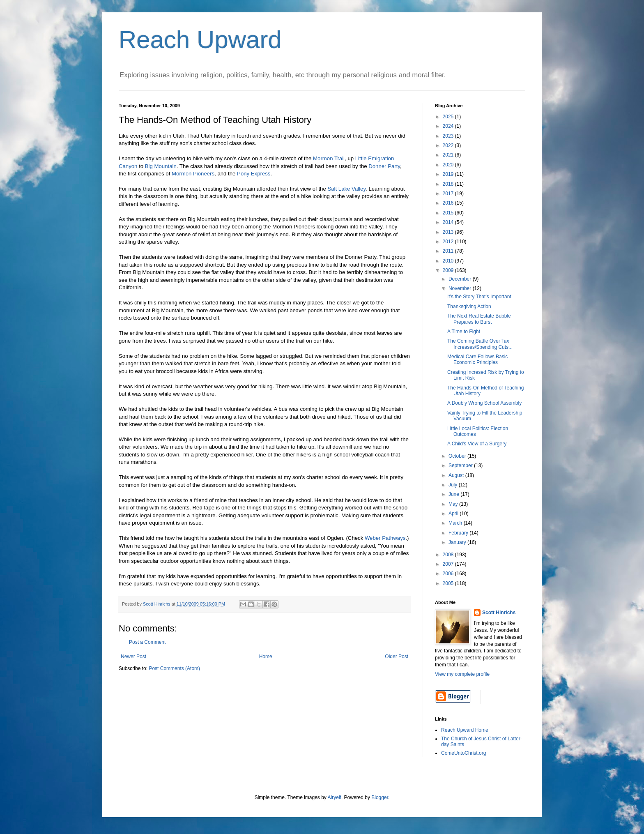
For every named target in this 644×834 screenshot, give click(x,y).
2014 (449, 222)
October (458, 456)
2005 (449, 583)
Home (266, 657)
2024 (449, 126)
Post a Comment (147, 642)
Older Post (397, 657)
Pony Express (254, 174)
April (454, 514)
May (454, 504)
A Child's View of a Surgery (477, 444)
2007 (449, 564)
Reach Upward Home (465, 730)
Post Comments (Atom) (174, 668)
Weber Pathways (385, 538)
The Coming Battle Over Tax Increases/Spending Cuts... (480, 344)
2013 (449, 232)
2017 (449, 194)
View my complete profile (462, 674)
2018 (449, 184)
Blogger (380, 797)
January (458, 542)
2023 (449, 136)
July (454, 485)
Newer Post (133, 657)
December (461, 279)
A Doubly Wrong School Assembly (484, 403)
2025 (449, 117)
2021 (449, 155)
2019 (449, 174)
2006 (449, 574)
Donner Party (384, 166)
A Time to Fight (464, 332)
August (457, 475)
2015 (449, 213)
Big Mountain (161, 166)
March (456, 523)
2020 (449, 165)
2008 (449, 555)
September (461, 465)
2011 (449, 251)
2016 (449, 203)
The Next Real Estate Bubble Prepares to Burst (479, 319)
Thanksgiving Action (469, 306)
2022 (449, 145)
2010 (449, 261)
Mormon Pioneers (193, 174)
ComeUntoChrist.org (463, 753)
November (461, 288)
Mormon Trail (329, 158)
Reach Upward (200, 40)
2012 (449, 242)
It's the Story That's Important (479, 297)
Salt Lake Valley (346, 189)
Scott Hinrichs (499, 613)
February (459, 533)
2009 (449, 270)
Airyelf (335, 797)
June (454, 494)
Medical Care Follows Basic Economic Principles (477, 359)
